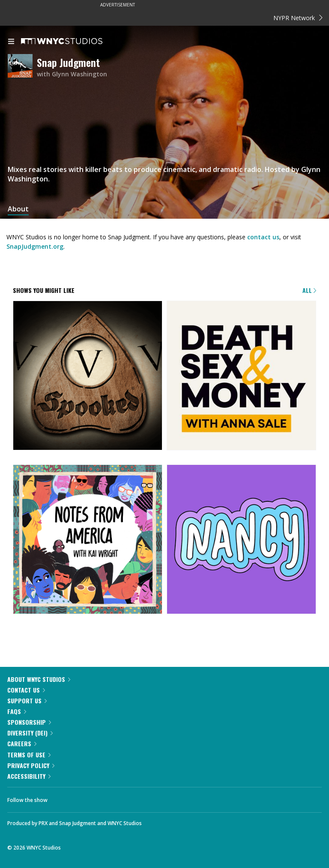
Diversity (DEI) (30, 733)
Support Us (27, 701)
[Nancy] (241, 540)
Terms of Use (29, 755)
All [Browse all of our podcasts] (309, 290)
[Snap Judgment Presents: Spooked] (88, 376)
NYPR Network (298, 18)
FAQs (17, 711)
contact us (263, 237)
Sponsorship (29, 722)
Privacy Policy (31, 765)
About (18, 209)
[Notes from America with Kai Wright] (88, 540)
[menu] (11, 42)
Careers (22, 743)
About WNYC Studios (39, 679)
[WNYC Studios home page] (72, 42)
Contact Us (26, 690)
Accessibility (29, 776)
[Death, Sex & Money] (241, 376)
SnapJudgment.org (35, 246)
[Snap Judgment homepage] (22, 67)
